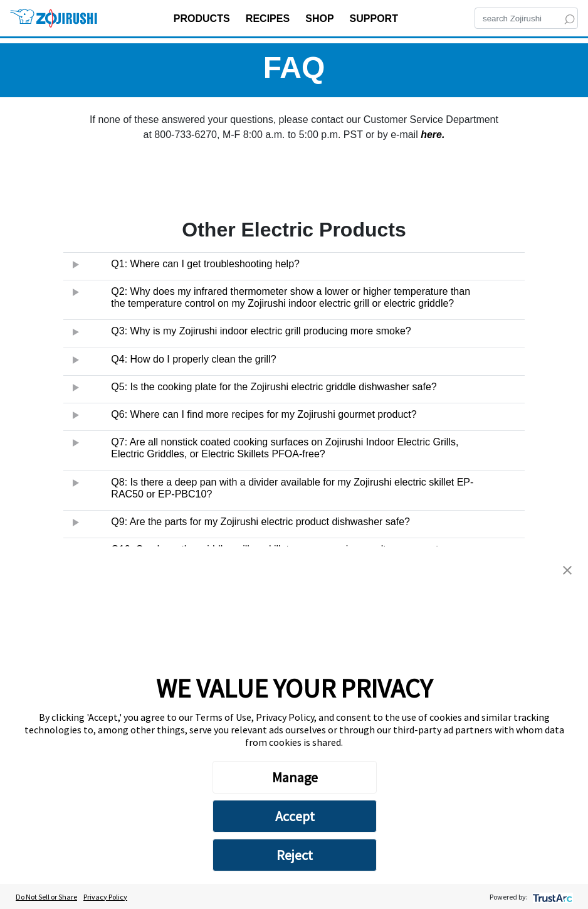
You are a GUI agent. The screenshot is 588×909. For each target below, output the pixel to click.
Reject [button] (295, 855)
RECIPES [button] (269, 19)
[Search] (526, 18)
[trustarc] (551, 897)
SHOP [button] (321, 19)
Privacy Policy (105, 897)
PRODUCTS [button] (203, 19)
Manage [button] (295, 777)
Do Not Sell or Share (46, 897)
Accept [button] (295, 816)
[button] (567, 569)
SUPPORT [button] (375, 19)
